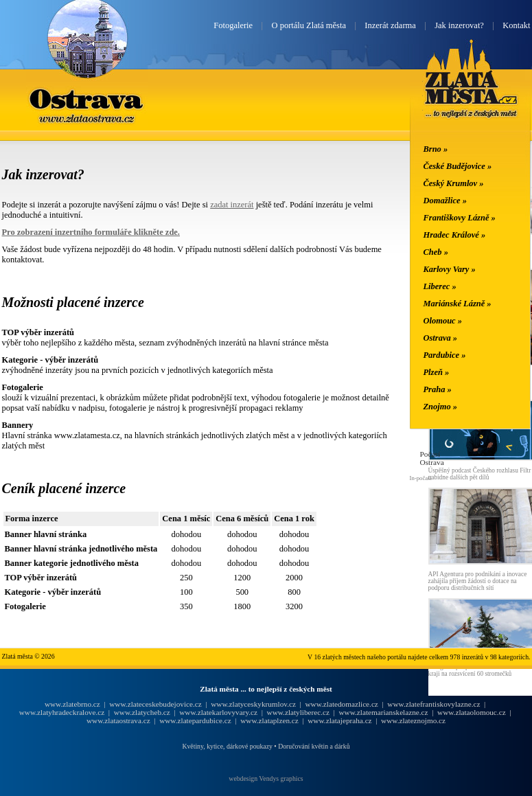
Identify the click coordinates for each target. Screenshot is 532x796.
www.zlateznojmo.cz (413, 720)
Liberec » (440, 286)
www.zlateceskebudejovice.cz (155, 704)
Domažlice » (445, 201)
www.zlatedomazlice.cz (341, 704)
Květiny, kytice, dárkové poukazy (227, 746)
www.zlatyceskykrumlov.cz (253, 704)
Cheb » (436, 252)
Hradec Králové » (455, 235)
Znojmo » (441, 407)
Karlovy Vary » (450, 269)
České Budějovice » (458, 166)
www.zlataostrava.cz (118, 720)
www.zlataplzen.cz (269, 720)
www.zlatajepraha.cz (339, 720)
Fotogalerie (233, 25)
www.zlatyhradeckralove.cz (62, 712)
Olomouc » (443, 321)
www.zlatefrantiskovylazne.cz (433, 704)
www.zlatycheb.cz (142, 712)
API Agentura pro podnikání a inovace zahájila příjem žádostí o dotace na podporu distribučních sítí (478, 581)
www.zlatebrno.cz (72, 704)
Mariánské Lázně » (458, 304)
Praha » (438, 389)
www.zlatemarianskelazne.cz (383, 712)
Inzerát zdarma (390, 25)
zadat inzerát (232, 205)
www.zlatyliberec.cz (298, 712)
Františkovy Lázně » (460, 218)
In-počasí (421, 478)
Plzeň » (437, 372)
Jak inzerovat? (459, 25)
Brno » (436, 149)
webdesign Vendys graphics (266, 778)
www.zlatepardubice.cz (195, 720)
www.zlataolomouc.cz (472, 712)
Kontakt (516, 25)
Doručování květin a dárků (314, 746)
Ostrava (87, 98)
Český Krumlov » (454, 183)
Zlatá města (471, 95)
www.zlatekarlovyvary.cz (218, 712)
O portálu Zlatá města (309, 25)
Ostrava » (441, 338)
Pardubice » (445, 355)
